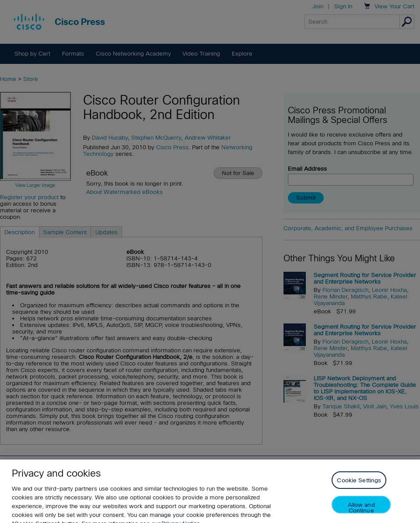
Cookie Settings (359, 485)
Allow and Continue (361, 512)
